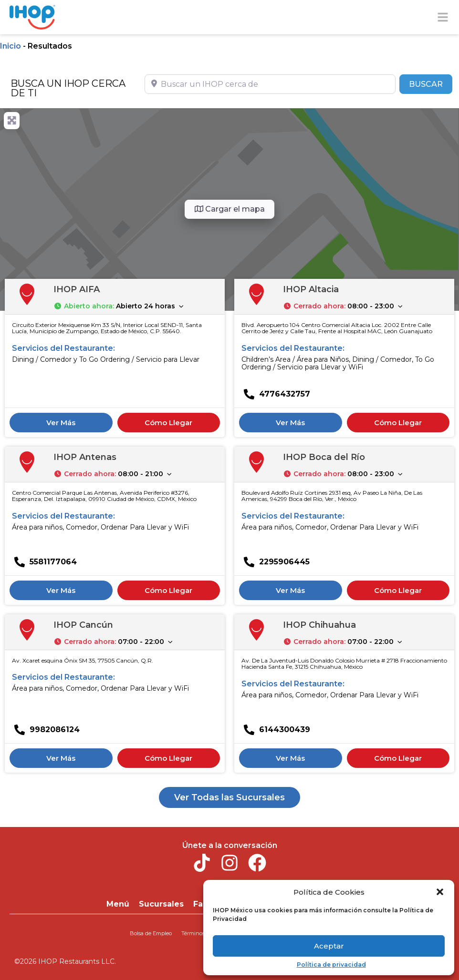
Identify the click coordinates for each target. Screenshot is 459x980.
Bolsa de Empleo (151, 933)
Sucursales (161, 904)
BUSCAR (431, 83)
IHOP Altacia (311, 289)
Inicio (10, 46)
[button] (440, 892)
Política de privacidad (331, 965)
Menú (118, 904)
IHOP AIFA (77, 289)
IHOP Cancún (83, 625)
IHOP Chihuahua (319, 625)
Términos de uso (202, 933)
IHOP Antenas (85, 457)
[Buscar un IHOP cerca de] (270, 84)
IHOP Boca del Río (324, 457)
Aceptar (329, 946)
